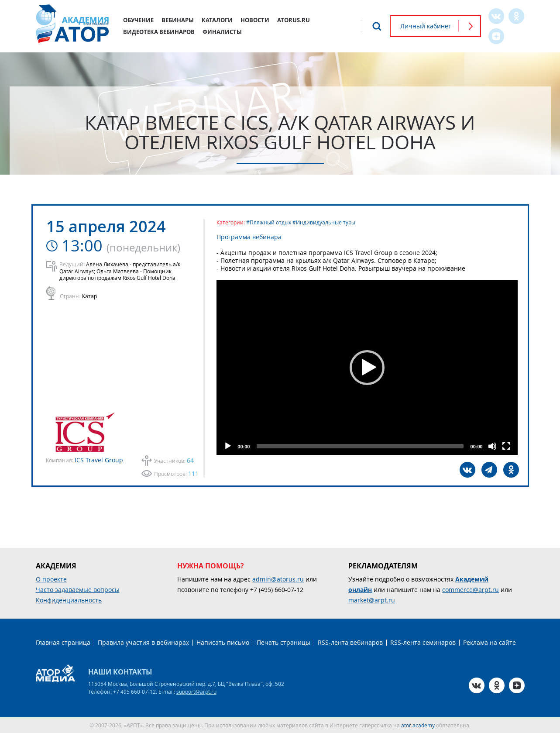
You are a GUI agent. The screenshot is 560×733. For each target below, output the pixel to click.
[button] (367, 368)
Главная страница (63, 642)
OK (516, 16)
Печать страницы (283, 642)
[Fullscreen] (506, 446)
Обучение (138, 20)
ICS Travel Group (99, 460)
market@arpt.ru (372, 600)
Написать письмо (223, 642)
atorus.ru (294, 20)
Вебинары (178, 20)
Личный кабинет (426, 26)
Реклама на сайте (490, 642)
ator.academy (418, 725)
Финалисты (222, 32)
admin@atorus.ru (278, 579)
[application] (367, 368)
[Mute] (492, 446)
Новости (255, 20)
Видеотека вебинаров (159, 32)
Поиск (377, 26)
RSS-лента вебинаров (350, 642)
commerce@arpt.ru (471, 590)
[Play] (228, 446)
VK (496, 16)
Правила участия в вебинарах (143, 642)
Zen (496, 36)
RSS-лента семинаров (423, 642)
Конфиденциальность (69, 600)
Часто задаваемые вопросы (78, 590)
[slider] (360, 446)
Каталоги (217, 20)
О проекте (51, 579)
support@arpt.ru (196, 692)
